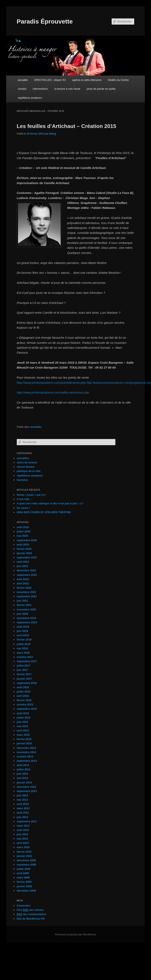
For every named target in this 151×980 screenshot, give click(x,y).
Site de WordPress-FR (31, 919)
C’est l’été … (25, 499)
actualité (23, 80)
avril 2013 (23, 804)
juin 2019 (22, 631)
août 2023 (23, 562)
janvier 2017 (24, 679)
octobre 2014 (25, 757)
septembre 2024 (27, 540)
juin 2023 (22, 566)
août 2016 (23, 687)
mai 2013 (22, 800)
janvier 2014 (24, 783)
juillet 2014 (23, 769)
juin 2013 (22, 795)
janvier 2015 (24, 743)
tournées (22, 480)
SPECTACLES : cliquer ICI (50, 80)
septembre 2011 (27, 821)
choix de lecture (27, 462)
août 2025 (23, 527)
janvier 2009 (24, 886)
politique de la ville (28, 471)
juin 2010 (22, 834)
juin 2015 (22, 722)
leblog (52, 134)
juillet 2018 (23, 644)
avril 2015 (23, 730)
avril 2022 (23, 583)
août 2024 (23, 545)
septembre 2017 (27, 661)
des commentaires (31, 914)
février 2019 (24, 640)
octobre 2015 (25, 704)
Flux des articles (30, 910)
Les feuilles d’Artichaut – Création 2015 (66, 126)
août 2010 (23, 830)
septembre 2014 (27, 761)
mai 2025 (22, 536)
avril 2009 (23, 873)
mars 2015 (23, 735)
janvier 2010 (24, 856)
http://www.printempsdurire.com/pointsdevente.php (51, 383)
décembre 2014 (26, 748)
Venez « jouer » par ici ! (31, 495)
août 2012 (23, 813)
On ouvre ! (23, 508)
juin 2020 (22, 614)
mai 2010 (22, 839)
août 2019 (23, 627)
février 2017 (24, 674)
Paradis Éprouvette (45, 21)
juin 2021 (22, 601)
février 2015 (24, 739)
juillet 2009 (23, 869)
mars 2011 (23, 826)
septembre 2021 (27, 596)
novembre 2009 (26, 865)
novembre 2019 (26, 618)
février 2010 (24, 852)
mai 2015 (22, 726)
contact (22, 89)
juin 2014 (22, 774)
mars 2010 (23, 847)
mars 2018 (23, 653)
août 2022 (23, 579)
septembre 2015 (27, 709)
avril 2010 (23, 843)
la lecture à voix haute (67, 89)
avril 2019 (23, 635)
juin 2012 (22, 817)
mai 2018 (22, 648)
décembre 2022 (26, 570)
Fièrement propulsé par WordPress (76, 935)
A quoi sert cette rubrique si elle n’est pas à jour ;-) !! (50, 503)
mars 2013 (23, 808)
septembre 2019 (27, 622)
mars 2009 (23, 878)
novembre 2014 (26, 752)
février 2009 (24, 882)
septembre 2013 (27, 791)
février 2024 (24, 549)
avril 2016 (23, 696)
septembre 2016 (27, 683)
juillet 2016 (23, 692)
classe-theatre (26, 467)
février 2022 (24, 588)
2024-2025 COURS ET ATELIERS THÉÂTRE (44, 512)
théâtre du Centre (118, 80)
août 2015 (23, 713)
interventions (40, 89)
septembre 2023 (27, 557)
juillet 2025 (23, 531)
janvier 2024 (24, 553)
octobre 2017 (25, 657)
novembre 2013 (26, 787)
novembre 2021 (26, 592)
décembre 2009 (26, 860)
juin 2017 (22, 670)
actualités (36, 427)
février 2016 (24, 700)
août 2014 (23, 765)
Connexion (23, 906)
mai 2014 (22, 778)
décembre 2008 (26, 891)
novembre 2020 (26, 609)
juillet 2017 (23, 666)
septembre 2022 (27, 575)
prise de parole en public (101, 89)
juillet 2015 (23, 718)
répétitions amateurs (30, 98)
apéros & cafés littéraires (87, 80)
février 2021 (24, 605)
